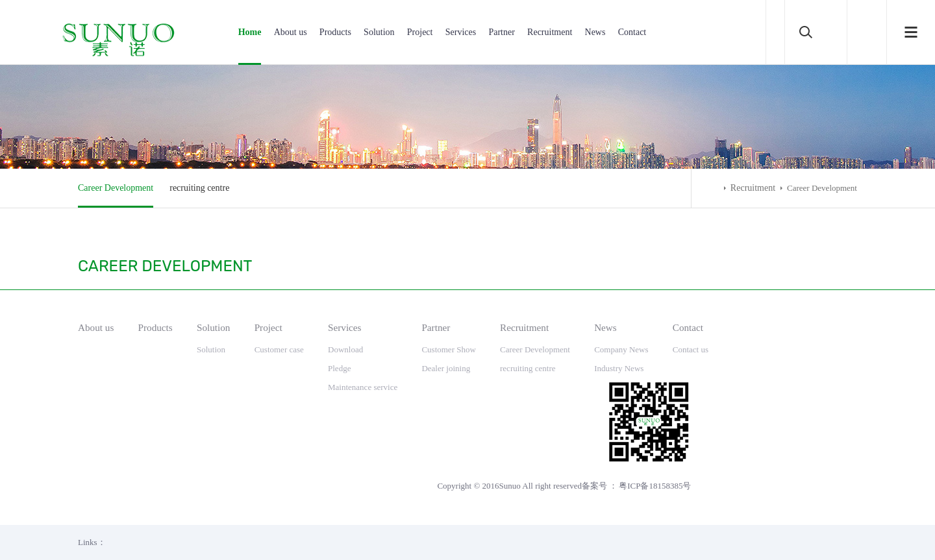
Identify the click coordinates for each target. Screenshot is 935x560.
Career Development (116, 188)
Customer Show (448, 349)
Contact (632, 32)
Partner (501, 32)
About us (291, 32)
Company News (621, 349)
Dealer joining (446, 368)
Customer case (279, 349)
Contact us (691, 349)
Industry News (619, 368)
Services (461, 32)
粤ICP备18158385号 (655, 486)
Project (420, 32)
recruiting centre (199, 188)
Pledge (339, 368)
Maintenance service (363, 387)
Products (335, 32)
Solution (379, 32)
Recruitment (550, 32)
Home (250, 32)
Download (345, 349)
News (595, 32)
